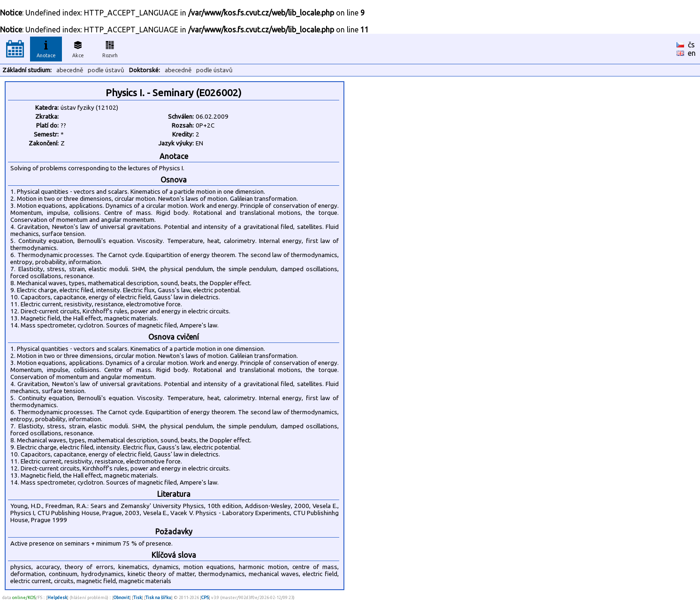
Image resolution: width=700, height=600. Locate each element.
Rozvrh (110, 48)
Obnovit (122, 597)
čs (691, 45)
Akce (78, 48)
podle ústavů (106, 70)
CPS (205, 597)
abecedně (70, 70)
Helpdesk (57, 597)
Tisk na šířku (158, 597)
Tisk (137, 597)
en (692, 53)
